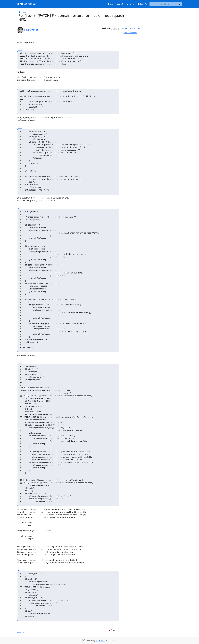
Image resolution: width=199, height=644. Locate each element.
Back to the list (129, 33)
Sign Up (142, 4)
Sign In (130, 4)
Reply (21, 632)
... (20, 49)
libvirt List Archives (27, 4)
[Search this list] (164, 4)
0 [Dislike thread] (110, 630)
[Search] (180, 4)
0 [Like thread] (106, 630)
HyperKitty (100, 641)
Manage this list (115, 4)
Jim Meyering (31, 30)
